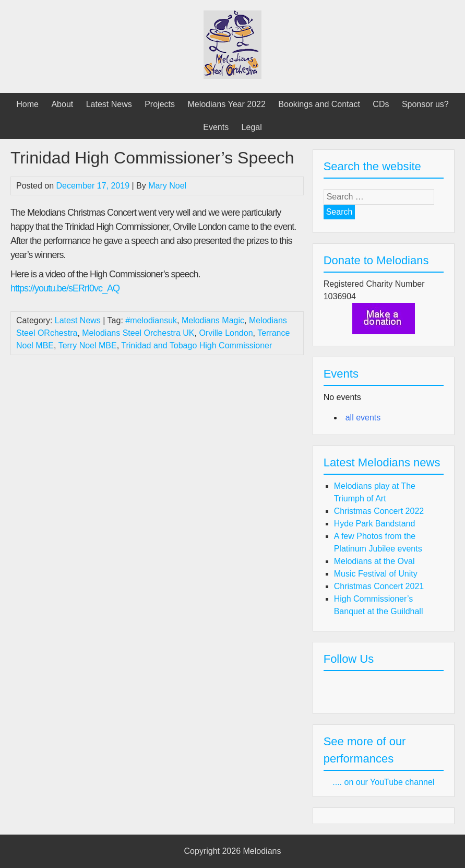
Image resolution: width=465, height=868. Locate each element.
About (62, 104)
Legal (252, 127)
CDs (381, 104)
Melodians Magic (213, 320)
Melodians (262, 851)
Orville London (226, 333)
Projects (160, 104)
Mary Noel (167, 186)
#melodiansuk (151, 320)
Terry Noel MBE (88, 345)
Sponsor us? (425, 104)
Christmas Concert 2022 (379, 511)
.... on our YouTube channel (383, 782)
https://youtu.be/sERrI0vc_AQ (65, 288)
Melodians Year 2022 (226, 104)
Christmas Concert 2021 (379, 586)
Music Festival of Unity (376, 574)
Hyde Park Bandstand (375, 524)
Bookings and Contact (319, 104)
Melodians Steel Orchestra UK (138, 333)
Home (27, 104)
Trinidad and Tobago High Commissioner (196, 345)
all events (363, 418)
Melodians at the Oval (374, 561)
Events (216, 127)
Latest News (109, 104)
